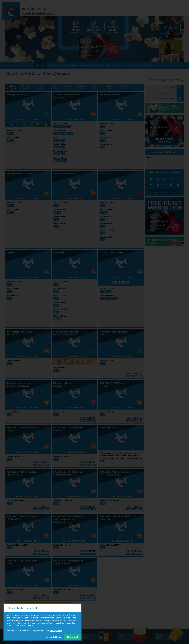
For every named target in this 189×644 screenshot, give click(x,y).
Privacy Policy (56, 631)
